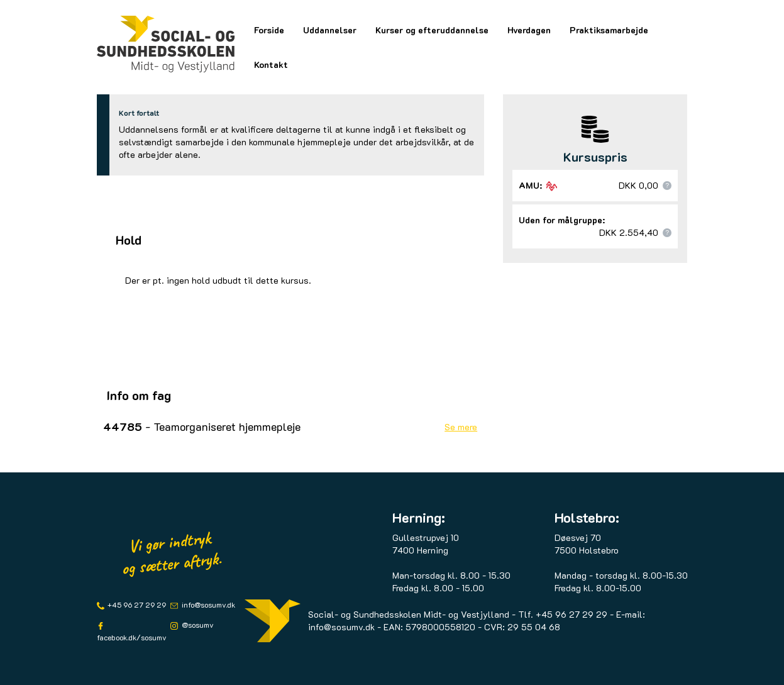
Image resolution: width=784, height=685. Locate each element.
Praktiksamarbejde (609, 30)
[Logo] (166, 44)
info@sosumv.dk (207, 604)
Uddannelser (330, 30)
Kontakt (271, 64)
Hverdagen (529, 30)
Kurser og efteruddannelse (432, 30)
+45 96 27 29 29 (136, 604)
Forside (269, 30)
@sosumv (197, 625)
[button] (667, 186)
